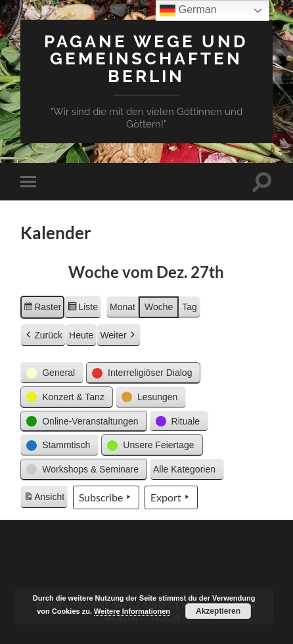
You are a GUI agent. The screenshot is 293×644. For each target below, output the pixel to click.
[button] (52, 373)
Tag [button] (190, 307)
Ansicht (45, 499)
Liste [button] (82, 309)
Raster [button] (42, 309)
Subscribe (106, 497)
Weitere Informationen (132, 611)
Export (171, 497)
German (188, 11)
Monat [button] (123, 307)
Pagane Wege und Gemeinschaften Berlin (146, 58)
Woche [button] (159, 307)
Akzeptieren (218, 611)
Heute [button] (81, 335)
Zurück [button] (43, 335)
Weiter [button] (118, 335)
